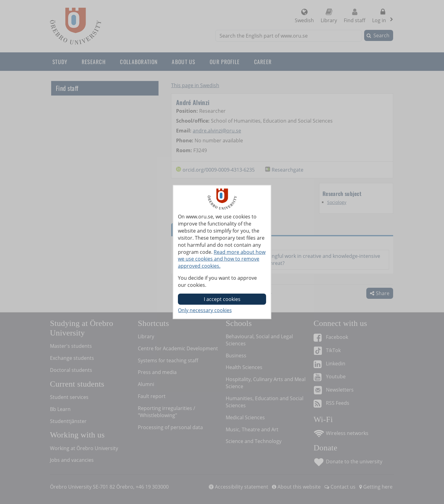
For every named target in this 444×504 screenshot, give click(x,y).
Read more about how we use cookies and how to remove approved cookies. (222, 259)
